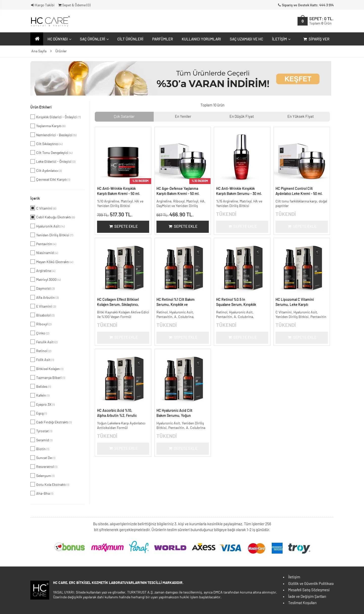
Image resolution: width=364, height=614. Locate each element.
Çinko (40, 333)
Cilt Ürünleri (130, 39)
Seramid (41, 440)
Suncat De (43, 458)
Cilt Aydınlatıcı (46, 170)
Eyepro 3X (42, 404)
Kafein (40, 395)
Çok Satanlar (124, 117)
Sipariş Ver (316, 39)
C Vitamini (43, 208)
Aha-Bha (42, 493)
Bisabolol (42, 315)
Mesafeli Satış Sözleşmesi (309, 590)
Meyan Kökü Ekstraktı (52, 262)
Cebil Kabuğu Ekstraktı (53, 217)
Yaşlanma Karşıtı (48, 126)
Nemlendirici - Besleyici (53, 135)
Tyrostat (41, 431)
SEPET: (321, 21)
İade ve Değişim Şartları (307, 597)
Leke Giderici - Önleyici (53, 162)
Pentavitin (43, 244)
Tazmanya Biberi (48, 377)
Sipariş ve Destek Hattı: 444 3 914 (305, 5)
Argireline (43, 270)
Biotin (40, 449)
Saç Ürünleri (94, 39)
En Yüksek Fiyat (301, 117)
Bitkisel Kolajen (47, 369)
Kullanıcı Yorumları (201, 39)
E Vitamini (43, 306)
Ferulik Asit (44, 342)
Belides (41, 386)
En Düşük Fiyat (242, 117)
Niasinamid (44, 253)
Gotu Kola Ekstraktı (50, 484)
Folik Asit (42, 360)
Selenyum (42, 475)
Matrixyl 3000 (45, 279)
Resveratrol (44, 467)
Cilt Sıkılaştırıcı (46, 144)
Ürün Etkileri (41, 107)
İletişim (281, 39)
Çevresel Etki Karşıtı (50, 179)
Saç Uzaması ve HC (246, 39)
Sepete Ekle (123, 227)
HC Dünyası (59, 39)
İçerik (35, 199)
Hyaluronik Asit (48, 226)
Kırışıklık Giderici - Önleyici (55, 117)
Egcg (39, 413)
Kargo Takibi (42, 5)
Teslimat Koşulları (302, 603)
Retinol (41, 351)
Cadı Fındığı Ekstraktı (51, 422)
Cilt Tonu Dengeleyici (51, 152)
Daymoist (42, 288)
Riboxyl (41, 324)
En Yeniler (183, 117)
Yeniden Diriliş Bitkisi (52, 235)
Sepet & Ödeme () (74, 5)
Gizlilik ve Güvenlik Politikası (311, 584)
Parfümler (163, 39)
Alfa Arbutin (44, 297)
